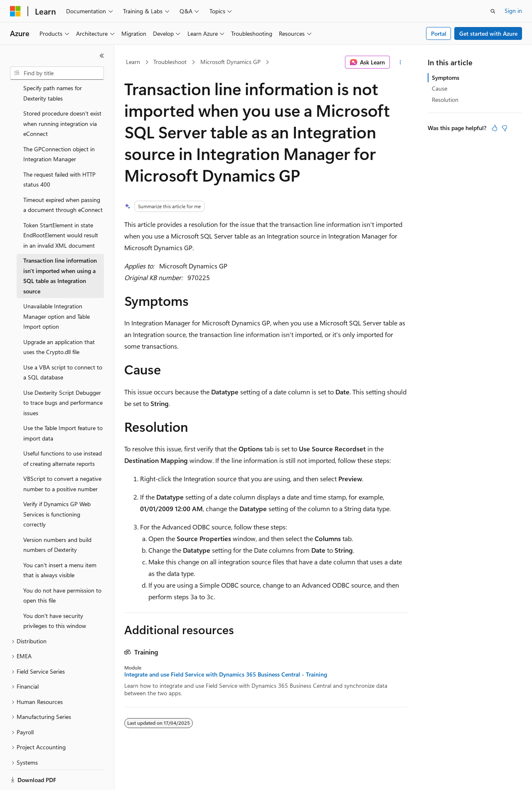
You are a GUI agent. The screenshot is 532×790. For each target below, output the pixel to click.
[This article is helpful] (495, 128)
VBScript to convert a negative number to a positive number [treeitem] (62, 455)
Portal (439, 33)
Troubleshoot (170, 62)
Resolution (445, 100)
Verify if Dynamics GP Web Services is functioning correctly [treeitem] (57, 485)
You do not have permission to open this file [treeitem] (62, 567)
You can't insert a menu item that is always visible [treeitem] (60, 541)
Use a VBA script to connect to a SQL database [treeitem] (63, 344)
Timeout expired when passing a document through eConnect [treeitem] (63, 176)
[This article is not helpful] (505, 128)
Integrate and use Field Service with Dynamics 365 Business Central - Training (226, 674)
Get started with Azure (488, 33)
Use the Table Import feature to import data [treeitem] (63, 404)
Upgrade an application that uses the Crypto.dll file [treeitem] (59, 318)
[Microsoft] (15, 11)
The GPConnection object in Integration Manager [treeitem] (59, 126)
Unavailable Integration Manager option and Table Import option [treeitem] (57, 288)
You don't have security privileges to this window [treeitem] (55, 592)
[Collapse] (102, 56)
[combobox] (57, 73)
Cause (440, 88)
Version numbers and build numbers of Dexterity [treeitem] (57, 516)
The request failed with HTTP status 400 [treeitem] (59, 151)
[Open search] (493, 11)
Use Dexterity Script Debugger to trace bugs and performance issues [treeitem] (63, 374)
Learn (133, 62)
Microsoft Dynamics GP (230, 62)
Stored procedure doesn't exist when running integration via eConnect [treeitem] (62, 95)
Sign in (513, 11)
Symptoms (446, 78)
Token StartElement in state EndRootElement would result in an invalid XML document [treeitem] (61, 207)
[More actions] (400, 62)
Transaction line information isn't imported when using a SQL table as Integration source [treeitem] (60, 247)
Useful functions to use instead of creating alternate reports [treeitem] (63, 430)
